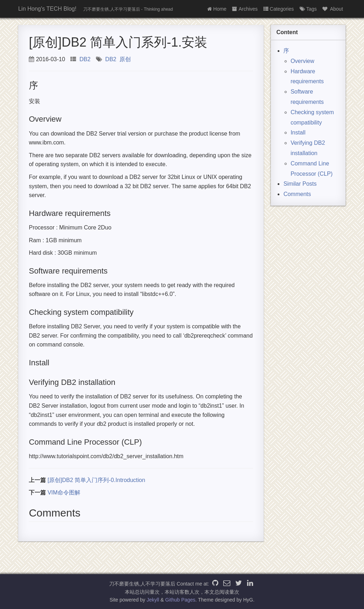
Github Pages (180, 600)
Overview (302, 61)
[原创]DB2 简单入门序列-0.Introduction (97, 480)
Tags (308, 9)
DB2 (85, 59)
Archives (245, 9)
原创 (125, 59)
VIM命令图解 (64, 493)
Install (298, 133)
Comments (297, 194)
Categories (279, 9)
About (333, 9)
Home (217, 9)
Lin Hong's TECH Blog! (47, 9)
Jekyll (153, 600)
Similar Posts (300, 184)
